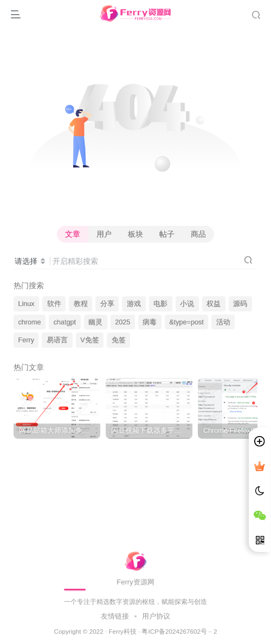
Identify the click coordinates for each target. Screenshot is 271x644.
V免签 (89, 340)
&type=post (186, 322)
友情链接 (116, 616)
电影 (160, 304)
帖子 (167, 234)
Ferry (26, 340)
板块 (135, 234)
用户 (104, 234)
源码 (240, 304)
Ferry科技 (122, 631)
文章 (73, 234)
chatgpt (65, 322)
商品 (198, 234)
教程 (81, 304)
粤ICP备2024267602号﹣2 (179, 631)
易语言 (57, 340)
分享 (107, 304)
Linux (27, 304)
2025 (122, 322)
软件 (54, 304)
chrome (30, 322)
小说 (187, 304)
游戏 (134, 304)
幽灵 (95, 322)
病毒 (150, 322)
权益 (214, 304)
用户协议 (155, 616)
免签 (119, 340)
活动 (223, 322)
